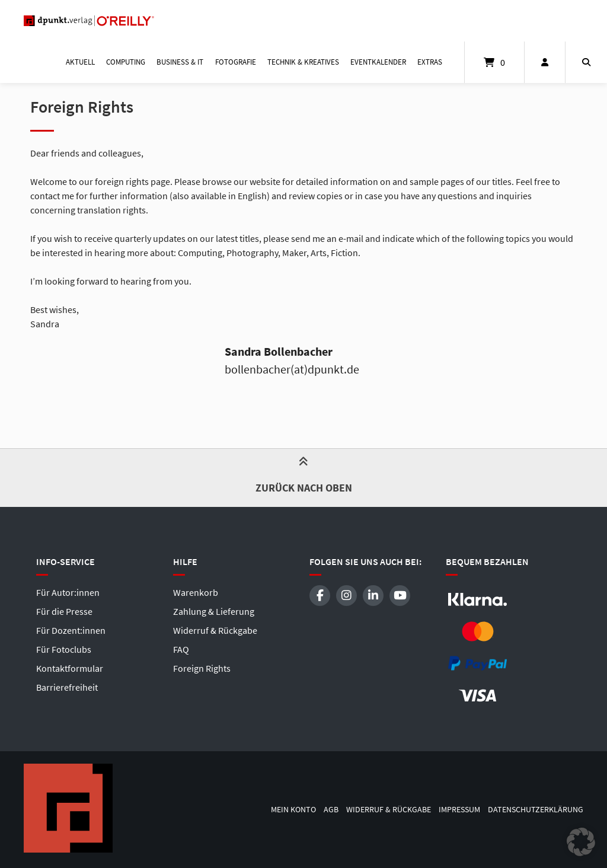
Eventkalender (378, 62)
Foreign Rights (202, 668)
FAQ (181, 649)
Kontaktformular (70, 668)
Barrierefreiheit (67, 687)
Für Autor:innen (68, 592)
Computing (126, 62)
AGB (331, 810)
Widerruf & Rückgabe (215, 630)
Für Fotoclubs (64, 649)
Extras (430, 62)
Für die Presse (64, 611)
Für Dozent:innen (71, 630)
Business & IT (180, 62)
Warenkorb (196, 592)
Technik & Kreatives (303, 62)
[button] (581, 842)
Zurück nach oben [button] (304, 477)
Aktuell (80, 62)
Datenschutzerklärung (536, 810)
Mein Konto (293, 810)
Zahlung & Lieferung (214, 611)
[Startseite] (89, 21)
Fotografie (236, 62)
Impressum (459, 810)
